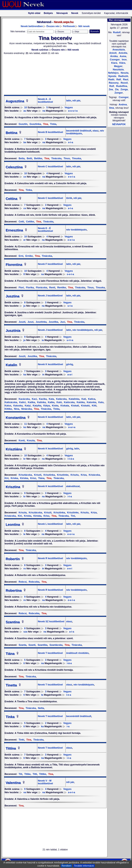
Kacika (43, 399)
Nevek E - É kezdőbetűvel (45, 230)
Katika (31, 402)
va (25, 792)
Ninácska (26, 409)
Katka (51, 402)
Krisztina (15, 487)
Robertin (15, 559)
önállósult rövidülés (77, 653)
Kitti (94, 406)
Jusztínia (15, 331)
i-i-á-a (71, 459)
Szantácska (56, 645)
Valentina (16, 783)
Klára (122, 63)
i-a (68, 726)
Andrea (123, 105)
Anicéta (123, 53)
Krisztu (74, 475)
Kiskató (85, 406)
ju (25, 306)
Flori (21, 288)
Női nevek (84, 26)
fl (24, 274)
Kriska (14, 478)
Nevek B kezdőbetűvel (50, 132)
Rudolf (116, 32)
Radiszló (123, 76)
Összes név (53, 26)
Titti (34, 774)
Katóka (80, 402)
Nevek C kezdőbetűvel (50, 167)
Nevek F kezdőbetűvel (50, 264)
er (25, 240)
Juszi (30, 322)
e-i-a (71, 142)
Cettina (14, 199)
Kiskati (75, 406)
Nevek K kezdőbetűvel (50, 364)
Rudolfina (121, 86)
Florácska (41, 288)
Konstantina (18, 418)
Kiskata (64, 406)
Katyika (37, 406)
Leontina (15, 524)
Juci (62, 322)
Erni (21, 256)
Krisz (33, 478)
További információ (84, 866)
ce (25, 177)
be (25, 142)
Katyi (27, 406)
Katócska (69, 402)
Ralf (118, 79)
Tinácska (56, 158)
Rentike (61, 288)
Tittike (42, 774)
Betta (22, 158)
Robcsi (23, 582)
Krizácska (94, 475)
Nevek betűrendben (32, 26)
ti (24, 663)
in (43, 375)
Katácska (61, 399)
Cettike (30, 222)
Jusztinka (41, 322)
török (69, 198)
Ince (124, 60)
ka (25, 375)
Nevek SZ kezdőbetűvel (51, 621)
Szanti (32, 645)
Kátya (46, 406)
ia (43, 340)
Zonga (124, 89)
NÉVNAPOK (119, 124)
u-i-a (70, 306)
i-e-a (69, 695)
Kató (59, 402)
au (25, 111)
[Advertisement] (54, 75)
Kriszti (37, 475)
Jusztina (15, 296)
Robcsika (34, 582)
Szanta (23, 645)
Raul (125, 79)
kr (25, 459)
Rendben (66, 866)
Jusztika (53, 322)
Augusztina (17, 101)
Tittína (13, 748)
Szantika (42, 645)
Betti (29, 158)
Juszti (22, 322)
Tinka (53, 124)
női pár (76, 101)
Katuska (18, 406)
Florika (30, 288)
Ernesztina (17, 230)
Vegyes (69, 107)
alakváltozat (73, 486)
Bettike (38, 158)
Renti (52, 288)
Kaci (34, 399)
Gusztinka (35, 124)
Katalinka (74, 399)
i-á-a (69, 663)
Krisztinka (49, 475)
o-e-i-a (70, 274)
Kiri (20, 516)
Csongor (124, 97)
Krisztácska (25, 475)
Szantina (15, 622)
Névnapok (62, 13)
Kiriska (24, 478)
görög (70, 364)
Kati (83, 399)
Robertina (16, 590)
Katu (101, 402)
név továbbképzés (76, 230)
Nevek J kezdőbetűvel (50, 296)
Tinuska (76, 158)
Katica (91, 399)
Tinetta (14, 685)
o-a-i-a (72, 427)
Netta (41, 708)
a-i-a (72, 632)
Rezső (124, 83)
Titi (20, 774)
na (44, 111)
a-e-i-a (72, 792)
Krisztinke (62, 475)
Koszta (31, 441)
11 (26, 424)
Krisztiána (16, 449)
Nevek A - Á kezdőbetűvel (45, 101)
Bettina (14, 133)
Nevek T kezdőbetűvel (50, 653)
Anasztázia (119, 50)
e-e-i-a (72, 177)
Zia (116, 89)
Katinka (41, 402)
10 (26, 107)
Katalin (14, 365)
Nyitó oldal (34, 13)
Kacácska (24, 399)
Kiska (55, 406)
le (24, 534)
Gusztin (23, 124)
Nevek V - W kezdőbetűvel (45, 782)
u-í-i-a (70, 340)
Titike (27, 774)
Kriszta (23, 513)
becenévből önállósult (79, 131)
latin (69, 101)
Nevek (75, 13)
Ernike (29, 256)
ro (25, 569)
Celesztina (17, 167)
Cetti (21, 222)
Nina (16, 409)
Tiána (41, 478)
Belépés (48, 13)
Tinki (21, 740)
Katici (22, 402)
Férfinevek (69, 26)
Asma (123, 56)
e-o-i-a (71, 534)
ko (25, 427)
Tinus (66, 158)
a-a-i (70, 375)
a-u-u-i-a (73, 111)
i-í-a (69, 758)
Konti (22, 441)
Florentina (16, 265)
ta (42, 695)
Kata (51, 399)
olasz (95, 131)
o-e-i (70, 569)
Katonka (91, 402)
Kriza (83, 475)
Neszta (124, 73)
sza (25, 632)
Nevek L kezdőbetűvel (50, 524)
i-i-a (70, 496)
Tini (73, 516)
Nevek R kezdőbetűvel (50, 558)
